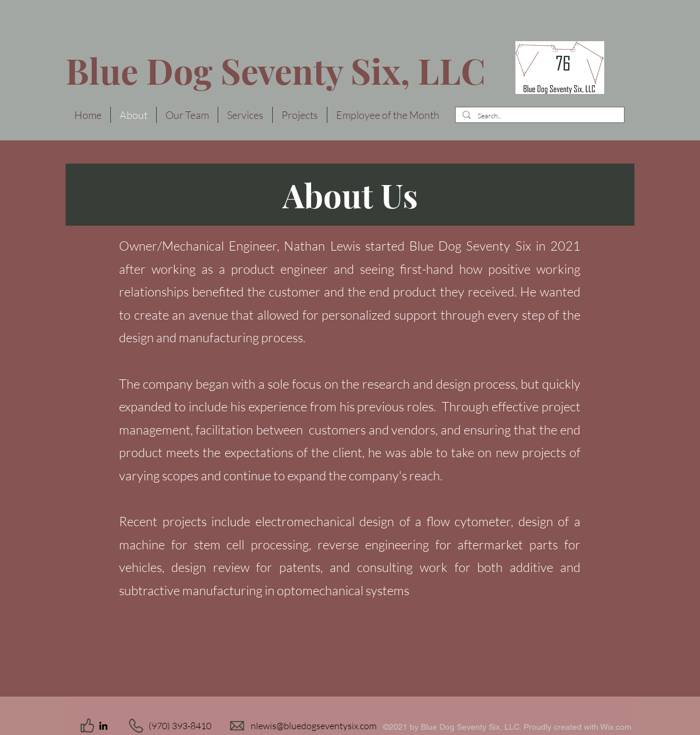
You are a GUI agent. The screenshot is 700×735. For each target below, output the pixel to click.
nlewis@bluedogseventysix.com (314, 726)
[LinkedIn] (103, 726)
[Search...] (539, 116)
